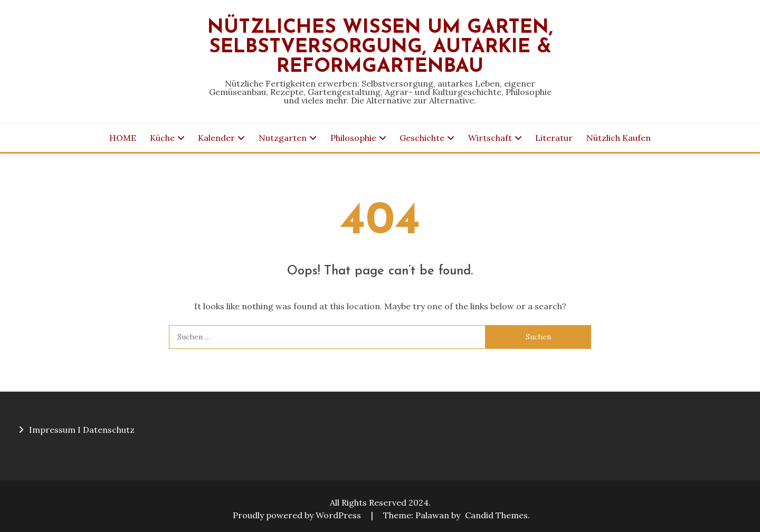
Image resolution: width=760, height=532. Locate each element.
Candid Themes (496, 515)
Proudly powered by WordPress (298, 515)
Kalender (216, 138)
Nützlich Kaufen (619, 138)
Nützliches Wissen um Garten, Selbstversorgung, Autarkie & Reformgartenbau (380, 47)
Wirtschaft (490, 138)
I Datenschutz (106, 430)
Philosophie (353, 138)
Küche (162, 138)
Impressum (52, 430)
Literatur (554, 138)
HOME (123, 138)
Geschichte (422, 138)
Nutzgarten (283, 138)
